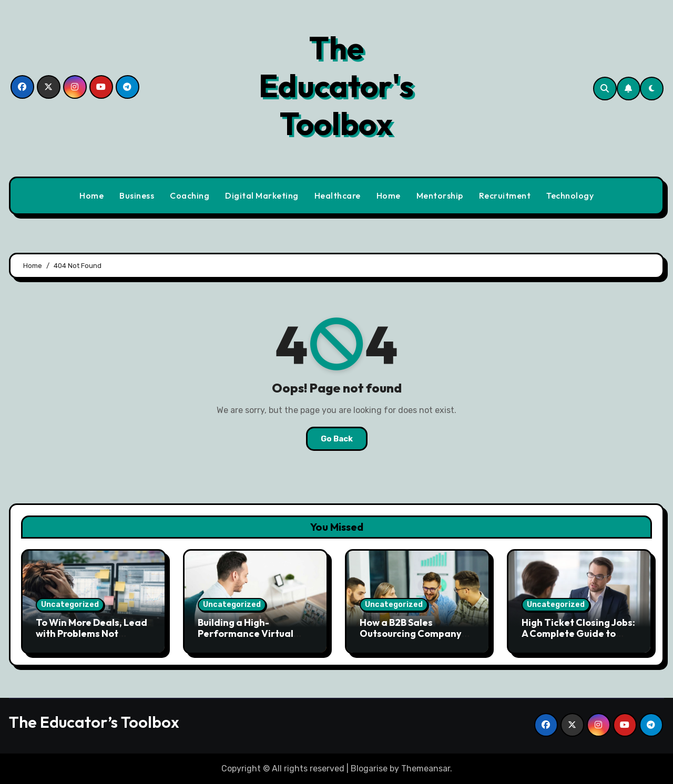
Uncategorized (70, 605)
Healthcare (338, 195)
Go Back (337, 439)
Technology (570, 195)
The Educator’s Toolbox (94, 722)
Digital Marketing (262, 195)
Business (137, 195)
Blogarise (369, 768)
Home (91, 195)
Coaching (190, 195)
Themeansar (426, 768)
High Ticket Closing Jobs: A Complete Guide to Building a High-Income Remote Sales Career (578, 639)
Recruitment (505, 195)
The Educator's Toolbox (336, 86)
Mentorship (440, 195)
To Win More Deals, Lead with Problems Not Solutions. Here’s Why (91, 634)
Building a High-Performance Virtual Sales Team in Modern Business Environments (250, 639)
